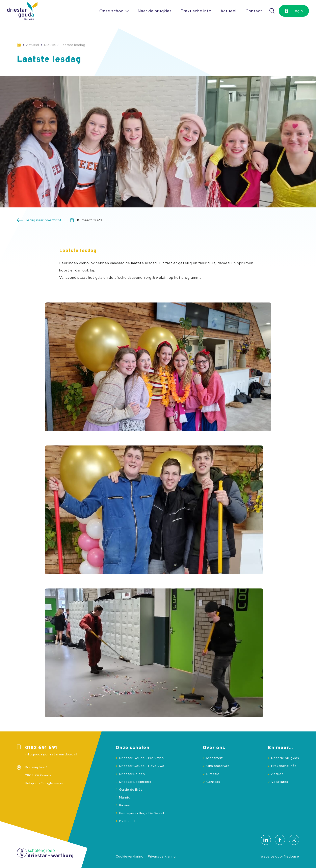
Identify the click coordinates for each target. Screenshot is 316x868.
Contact (254, 11)
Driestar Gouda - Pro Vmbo (141, 758)
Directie (213, 774)
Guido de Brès (131, 790)
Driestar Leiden (132, 774)
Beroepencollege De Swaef (142, 813)
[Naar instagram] (294, 840)
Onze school (112, 11)
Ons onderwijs (218, 766)
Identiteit (215, 758)
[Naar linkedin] (266, 840)
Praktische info (196, 11)
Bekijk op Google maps (44, 783)
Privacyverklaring (162, 856)
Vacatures (280, 782)
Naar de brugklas (155, 11)
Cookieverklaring (130, 856)
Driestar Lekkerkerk (135, 782)
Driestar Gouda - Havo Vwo (142, 766)
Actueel (228, 11)
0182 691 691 (41, 748)
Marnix (124, 797)
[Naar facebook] (280, 840)
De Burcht (127, 821)
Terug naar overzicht (43, 220)
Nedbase (292, 856)
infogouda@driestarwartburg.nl (51, 754)
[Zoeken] (272, 11)
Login (298, 11)
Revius (125, 805)
